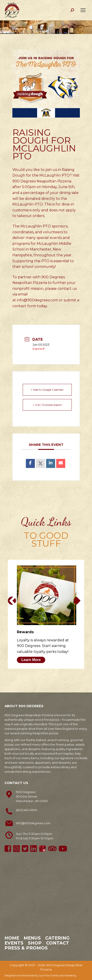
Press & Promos (26, 948)
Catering (57, 938)
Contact (58, 943)
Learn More (31, 660)
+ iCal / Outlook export (47, 405)
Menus (32, 938)
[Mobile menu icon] (83, 10)
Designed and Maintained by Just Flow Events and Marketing (40, 976)
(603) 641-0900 (27, 810)
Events (14, 943)
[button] (12, 601)
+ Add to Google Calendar (47, 390)
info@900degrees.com (37, 300)
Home (12, 938)
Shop (35, 943)
